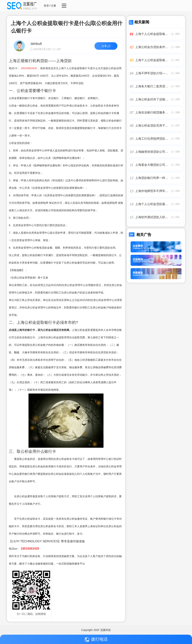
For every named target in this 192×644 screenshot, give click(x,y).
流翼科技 (106, 630)
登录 (46, 6)
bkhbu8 (36, 44)
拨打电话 (96, 639)
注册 (53, 6)
